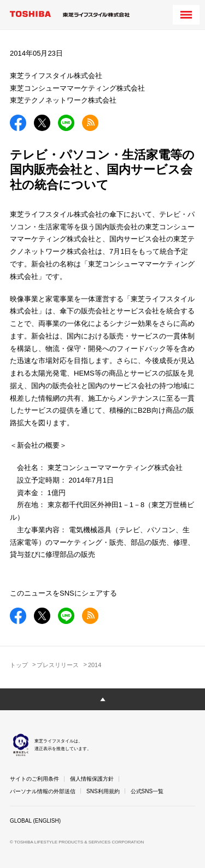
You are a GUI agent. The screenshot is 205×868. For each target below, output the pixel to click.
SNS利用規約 (103, 791)
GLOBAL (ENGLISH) (35, 821)
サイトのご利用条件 (34, 779)
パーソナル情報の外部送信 (43, 791)
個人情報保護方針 (92, 779)
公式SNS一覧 (147, 791)
